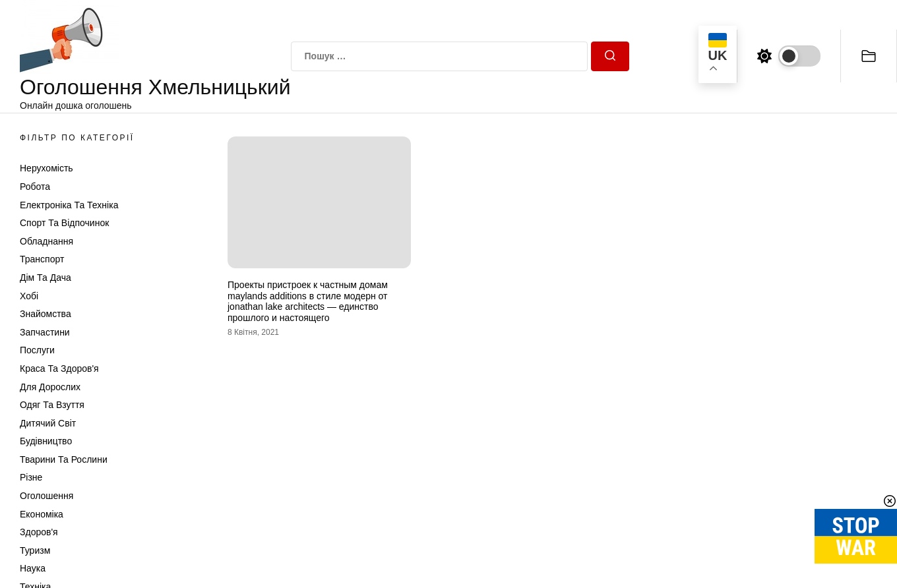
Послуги (37, 350)
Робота (35, 187)
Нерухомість (46, 168)
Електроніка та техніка (69, 205)
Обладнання (46, 241)
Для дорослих (50, 387)
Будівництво (46, 441)
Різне (31, 477)
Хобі (29, 296)
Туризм (35, 550)
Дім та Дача (46, 278)
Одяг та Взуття (52, 405)
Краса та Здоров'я (59, 368)
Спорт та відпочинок (64, 223)
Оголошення (46, 496)
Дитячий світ (48, 423)
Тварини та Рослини (64, 459)
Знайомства (46, 314)
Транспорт (42, 259)
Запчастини (45, 332)
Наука (33, 568)
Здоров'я (39, 532)
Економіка (42, 514)
